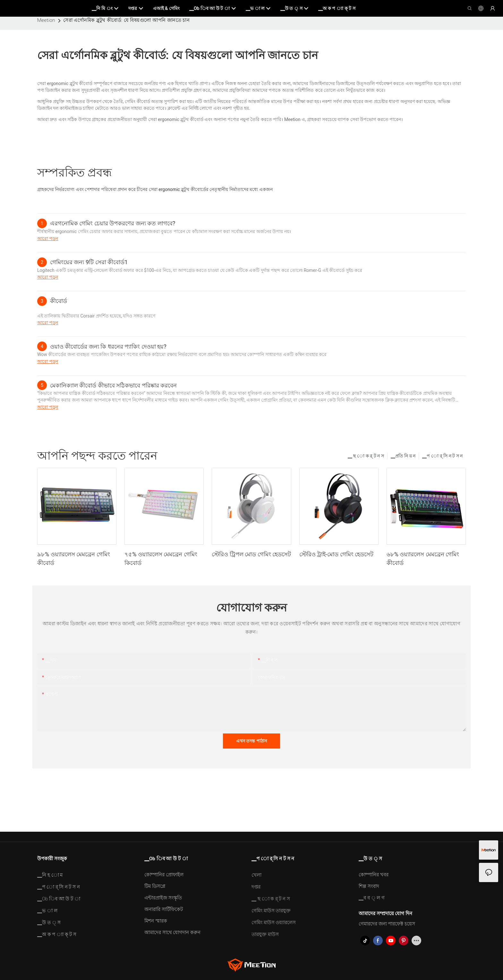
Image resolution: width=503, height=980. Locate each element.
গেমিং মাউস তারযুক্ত (271, 911)
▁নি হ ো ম (50, 875)
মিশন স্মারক (156, 921)
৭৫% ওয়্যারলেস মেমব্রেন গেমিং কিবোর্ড (161, 559)
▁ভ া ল (47, 911)
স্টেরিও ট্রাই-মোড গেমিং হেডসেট (336, 554)
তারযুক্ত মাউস (265, 934)
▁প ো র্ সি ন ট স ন (442, 456)
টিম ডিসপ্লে (155, 886)
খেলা (256, 875)
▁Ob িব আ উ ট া (59, 899)
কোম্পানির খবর (374, 875)
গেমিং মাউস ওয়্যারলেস (274, 923)
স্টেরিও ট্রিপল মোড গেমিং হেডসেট (251, 554)
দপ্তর (256, 887)
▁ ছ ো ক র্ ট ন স (366, 456)
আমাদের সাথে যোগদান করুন (172, 932)
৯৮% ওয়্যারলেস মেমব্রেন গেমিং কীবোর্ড (74, 559)
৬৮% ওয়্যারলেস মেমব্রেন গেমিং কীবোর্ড (423, 559)
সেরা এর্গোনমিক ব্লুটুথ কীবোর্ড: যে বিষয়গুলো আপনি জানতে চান (126, 20)
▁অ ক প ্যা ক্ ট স (57, 934)
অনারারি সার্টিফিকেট (164, 909)
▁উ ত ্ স (49, 923)
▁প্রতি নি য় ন (403, 456)
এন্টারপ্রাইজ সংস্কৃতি (163, 898)
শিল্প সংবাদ (369, 886)
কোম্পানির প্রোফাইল (164, 875)
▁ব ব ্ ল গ (372, 898)
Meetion (46, 20)
